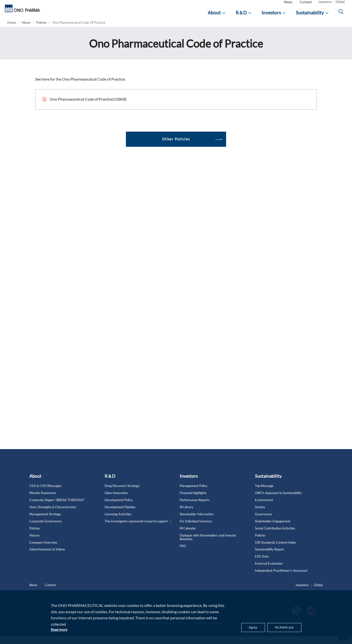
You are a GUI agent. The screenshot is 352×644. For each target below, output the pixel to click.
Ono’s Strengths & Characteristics (53, 515)
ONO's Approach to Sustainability (278, 501)
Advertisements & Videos (47, 557)
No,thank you (282, 627)
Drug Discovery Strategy (122, 493)
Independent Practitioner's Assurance (281, 578)
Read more (60, 629)
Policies (41, 30)
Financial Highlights (193, 501)
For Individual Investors (196, 529)
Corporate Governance (45, 529)
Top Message (264, 493)
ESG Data (262, 564)
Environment (264, 508)
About (26, 30)
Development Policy (119, 508)
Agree (248, 627)
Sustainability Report (269, 557)
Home (12, 30)
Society (260, 515)
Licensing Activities (118, 522)
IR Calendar (188, 536)
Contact (306, 6)
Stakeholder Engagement (273, 529)
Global (340, 6)
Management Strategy (45, 522)
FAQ (183, 554)
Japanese (325, 6)
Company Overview (43, 550)
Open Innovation (116, 501)
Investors (189, 484)
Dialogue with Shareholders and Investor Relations (208, 545)
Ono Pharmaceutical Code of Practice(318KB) (88, 106)
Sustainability (268, 484)
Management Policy (194, 493)
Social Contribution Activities (275, 536)
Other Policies (176, 146)
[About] (217, 16)
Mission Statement (43, 501)
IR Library (187, 515)
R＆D (110, 484)
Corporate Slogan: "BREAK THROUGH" (57, 508)
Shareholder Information (197, 522)
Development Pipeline (120, 515)
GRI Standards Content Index (275, 550)
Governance (264, 522)
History (35, 543)
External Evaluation (269, 571)
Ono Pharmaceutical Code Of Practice (79, 30)
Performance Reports (195, 508)
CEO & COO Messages (45, 493)
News (288, 6)
